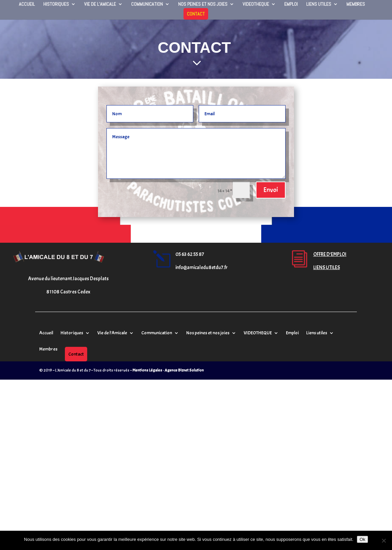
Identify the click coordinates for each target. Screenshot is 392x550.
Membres (356, 4)
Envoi (271, 190)
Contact (196, 14)
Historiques (56, 4)
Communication (147, 4)
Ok (362, 539)
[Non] (384, 541)
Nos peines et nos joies (203, 4)
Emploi (291, 4)
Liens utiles (319, 4)
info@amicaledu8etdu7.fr (202, 268)
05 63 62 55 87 (190, 254)
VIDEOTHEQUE (256, 4)
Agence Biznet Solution (184, 370)
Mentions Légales (147, 370)
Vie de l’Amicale (100, 4)
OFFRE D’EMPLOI (330, 254)
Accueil (27, 4)
